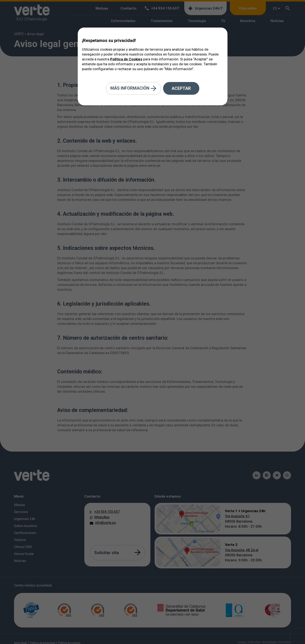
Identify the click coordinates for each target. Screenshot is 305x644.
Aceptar (181, 88)
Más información (133, 88)
